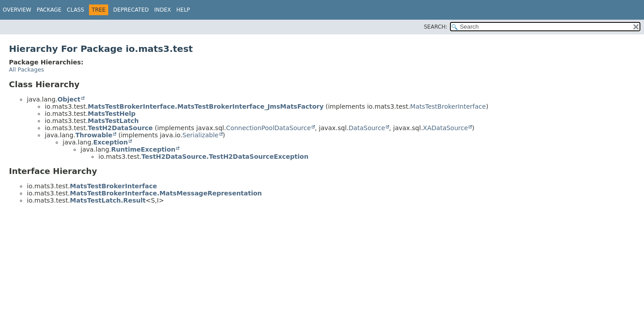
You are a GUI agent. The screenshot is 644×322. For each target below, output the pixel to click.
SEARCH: (436, 27)
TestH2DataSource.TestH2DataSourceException (225, 157)
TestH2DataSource (120, 128)
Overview (17, 10)
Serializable (201, 135)
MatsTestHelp (112, 114)
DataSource (367, 128)
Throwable (94, 135)
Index (163, 10)
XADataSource (446, 128)
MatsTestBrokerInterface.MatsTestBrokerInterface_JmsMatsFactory (205, 106)
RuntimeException (143, 149)
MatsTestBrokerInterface (448, 106)
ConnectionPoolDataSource (268, 128)
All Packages (26, 70)
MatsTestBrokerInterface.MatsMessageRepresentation (166, 193)
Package (49, 10)
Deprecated (131, 10)
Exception (110, 142)
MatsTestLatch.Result (108, 200)
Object (69, 99)
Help (183, 10)
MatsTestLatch (113, 121)
